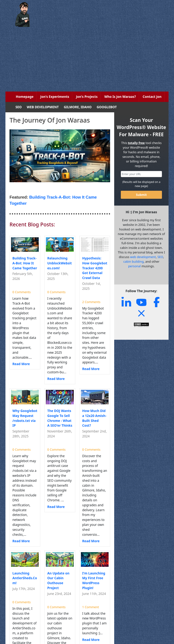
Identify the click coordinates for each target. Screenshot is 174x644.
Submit (141, 195)
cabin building (134, 261)
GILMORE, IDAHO (78, 107)
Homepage (25, 97)
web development (143, 257)
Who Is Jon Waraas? (120, 97)
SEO (19, 107)
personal (134, 266)
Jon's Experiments (55, 97)
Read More (21, 364)
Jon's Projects (87, 97)
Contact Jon (152, 97)
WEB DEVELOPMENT (43, 107)
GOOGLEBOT (107, 107)
